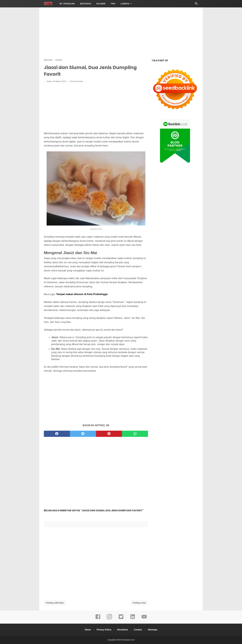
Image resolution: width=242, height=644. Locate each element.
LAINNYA (125, 4)
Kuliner (101, 4)
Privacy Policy (104, 630)
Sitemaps (152, 630)
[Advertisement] (121, 32)
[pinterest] (109, 434)
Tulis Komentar (76, 81)
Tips (113, 4)
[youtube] (144, 619)
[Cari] (196, 4)
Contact (138, 630)
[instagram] (109, 619)
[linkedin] (133, 619)
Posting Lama (139, 603)
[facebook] (57, 434)
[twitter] (83, 434)
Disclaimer (123, 630)
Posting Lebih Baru (55, 603)
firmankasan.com (128, 640)
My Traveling (67, 4)
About (88, 630)
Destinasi (86, 4)
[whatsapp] (135, 434)
